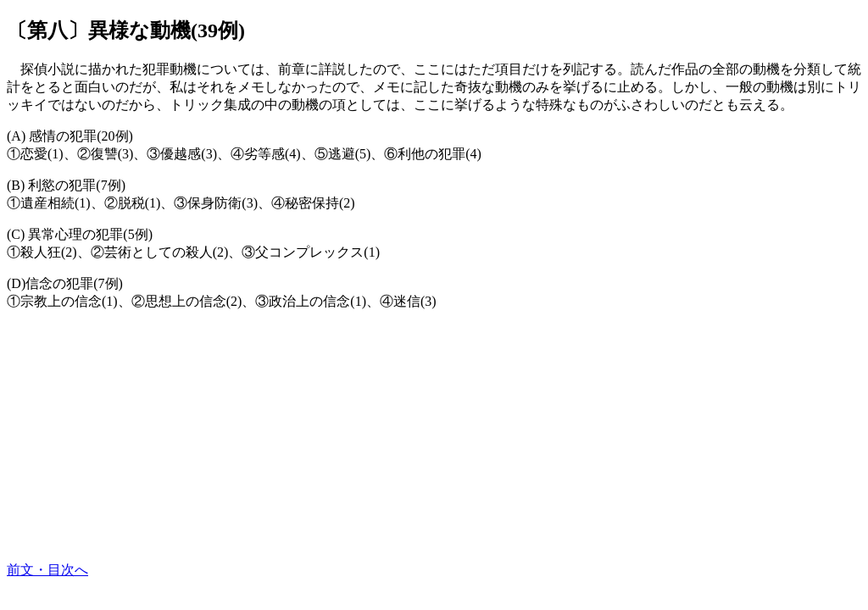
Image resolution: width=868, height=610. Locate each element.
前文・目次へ (47, 570)
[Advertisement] (434, 443)
